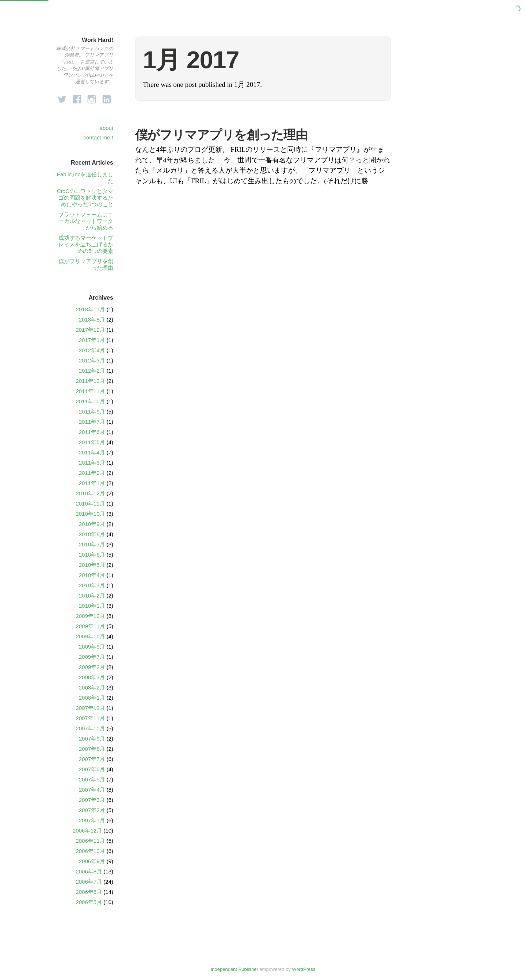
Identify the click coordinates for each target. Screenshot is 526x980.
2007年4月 (92, 790)
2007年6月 (92, 769)
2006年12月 (87, 831)
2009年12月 (90, 616)
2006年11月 (90, 841)
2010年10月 (90, 514)
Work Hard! (98, 40)
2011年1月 (92, 483)
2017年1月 (92, 340)
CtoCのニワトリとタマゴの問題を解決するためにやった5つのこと (85, 198)
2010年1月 (92, 606)
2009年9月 (92, 647)
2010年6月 (92, 555)
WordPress (304, 969)
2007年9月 (92, 739)
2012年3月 (92, 360)
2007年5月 (92, 779)
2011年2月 (92, 473)
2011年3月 (92, 463)
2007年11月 (90, 718)
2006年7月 (89, 882)
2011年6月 (92, 432)
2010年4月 (92, 575)
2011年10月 (90, 401)
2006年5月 (89, 902)
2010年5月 (92, 565)
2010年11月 (90, 504)
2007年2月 (92, 810)
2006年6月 (89, 892)
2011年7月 (92, 422)
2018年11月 (90, 309)
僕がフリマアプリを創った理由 (221, 135)
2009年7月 (92, 657)
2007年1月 (92, 820)
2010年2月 (92, 595)
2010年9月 (92, 524)
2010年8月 (92, 534)
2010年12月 (90, 493)
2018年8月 (92, 320)
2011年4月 (92, 452)
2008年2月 (92, 687)
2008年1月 (92, 698)
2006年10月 (90, 851)
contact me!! (98, 137)
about (106, 128)
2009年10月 (90, 636)
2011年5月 (92, 442)
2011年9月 (92, 412)
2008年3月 (92, 677)
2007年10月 (90, 728)
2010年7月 (92, 544)
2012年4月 (92, 350)
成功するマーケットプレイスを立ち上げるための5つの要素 (86, 244)
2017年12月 (90, 330)
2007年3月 (92, 800)
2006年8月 (89, 871)
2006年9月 (92, 861)
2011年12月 (90, 381)
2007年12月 (90, 708)
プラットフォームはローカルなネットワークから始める (86, 221)
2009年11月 (90, 626)
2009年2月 (92, 667)
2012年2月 (92, 371)
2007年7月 (92, 759)
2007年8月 (92, 749)
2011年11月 (90, 391)
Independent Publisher (235, 969)
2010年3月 (92, 585)
